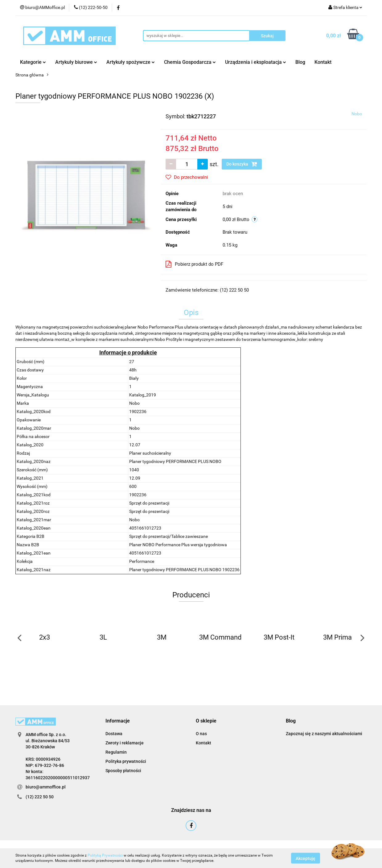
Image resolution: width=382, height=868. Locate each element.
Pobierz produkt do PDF (194, 264)
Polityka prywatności (126, 761)
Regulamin (116, 752)
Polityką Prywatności (105, 855)
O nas (201, 734)
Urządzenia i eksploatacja (256, 62)
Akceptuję (306, 858)
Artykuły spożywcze (131, 62)
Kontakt (323, 62)
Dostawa (114, 734)
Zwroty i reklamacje (125, 743)
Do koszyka (242, 164)
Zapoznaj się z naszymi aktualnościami (324, 734)
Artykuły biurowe (76, 62)
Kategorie (33, 62)
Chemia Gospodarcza (190, 62)
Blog (300, 62)
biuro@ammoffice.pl (46, 787)
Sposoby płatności (123, 771)
